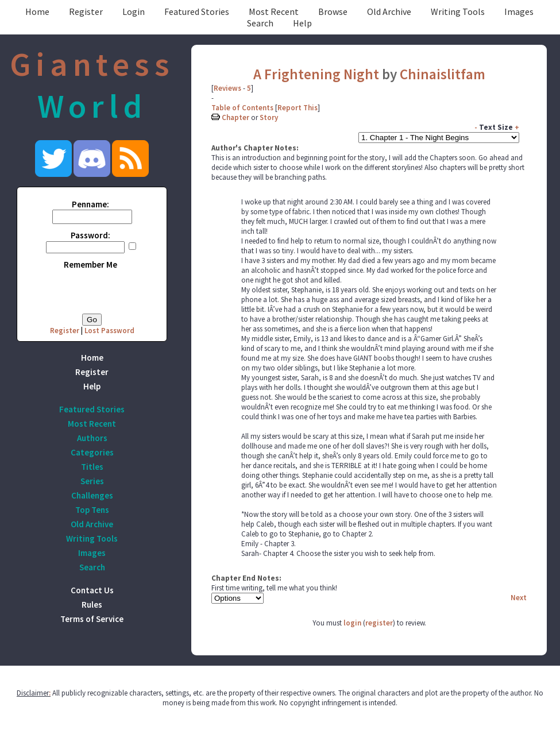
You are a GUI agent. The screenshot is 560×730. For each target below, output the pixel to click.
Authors (92, 438)
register (379, 623)
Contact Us (92, 590)
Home (37, 11)
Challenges (92, 495)
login (352, 623)
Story (269, 117)
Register (86, 11)
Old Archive (389, 11)
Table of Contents (242, 108)
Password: (90, 235)
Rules (92, 605)
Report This (298, 108)
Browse (333, 11)
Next (519, 598)
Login (134, 11)
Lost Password (109, 331)
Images (519, 11)
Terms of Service (92, 619)
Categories (92, 452)
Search (260, 23)
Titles (92, 467)
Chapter (235, 117)
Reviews (227, 88)
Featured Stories (197, 11)
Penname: (90, 204)
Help (302, 23)
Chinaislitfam (443, 74)
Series (92, 481)
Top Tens (92, 510)
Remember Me (90, 264)
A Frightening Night (316, 74)
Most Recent (274, 11)
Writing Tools (458, 11)
